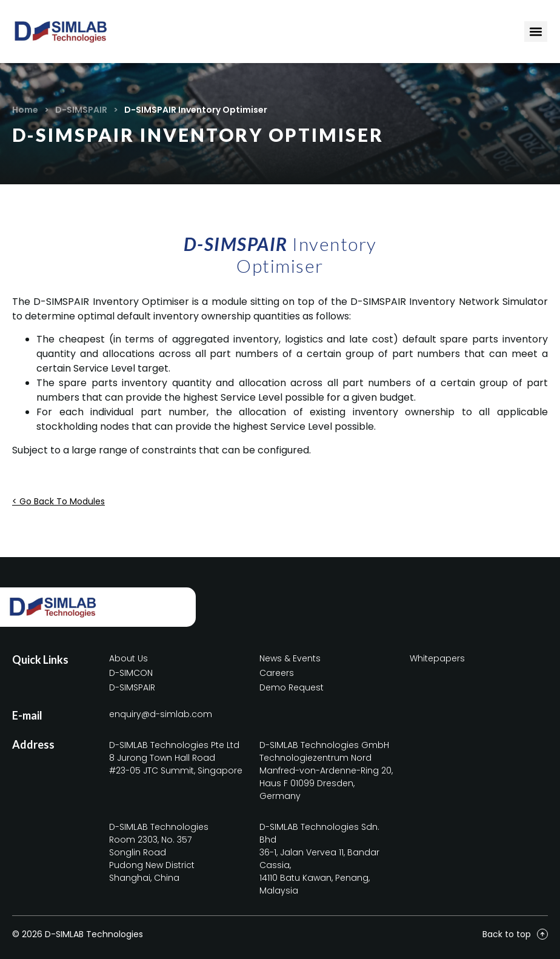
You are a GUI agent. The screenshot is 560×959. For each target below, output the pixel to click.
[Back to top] (542, 934)
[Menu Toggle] (536, 32)
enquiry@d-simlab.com (161, 714)
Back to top (507, 934)
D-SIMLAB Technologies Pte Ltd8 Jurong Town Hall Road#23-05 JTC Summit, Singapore (176, 758)
